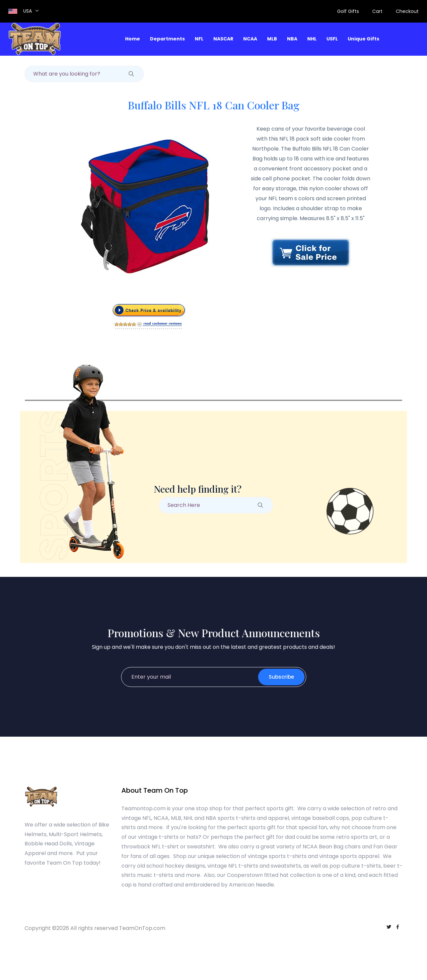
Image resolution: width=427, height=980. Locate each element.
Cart (377, 11)
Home (133, 39)
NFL (199, 39)
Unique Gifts (363, 39)
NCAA (250, 39)
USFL (332, 39)
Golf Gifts (348, 11)
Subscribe (281, 677)
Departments (167, 39)
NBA (292, 39)
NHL (312, 39)
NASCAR (223, 39)
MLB (272, 39)
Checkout (407, 11)
